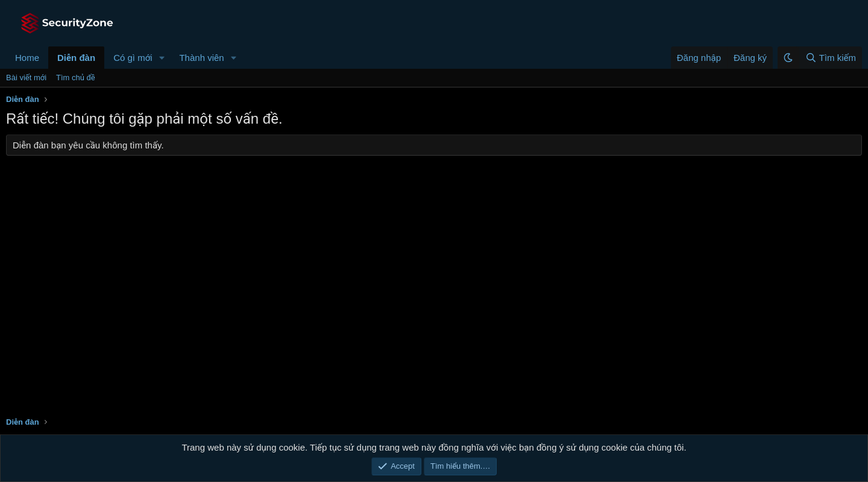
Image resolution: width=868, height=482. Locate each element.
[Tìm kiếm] (830, 58)
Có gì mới (133, 58)
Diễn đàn (76, 58)
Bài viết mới (26, 78)
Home (27, 58)
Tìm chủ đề (76, 78)
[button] (162, 58)
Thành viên (201, 58)
